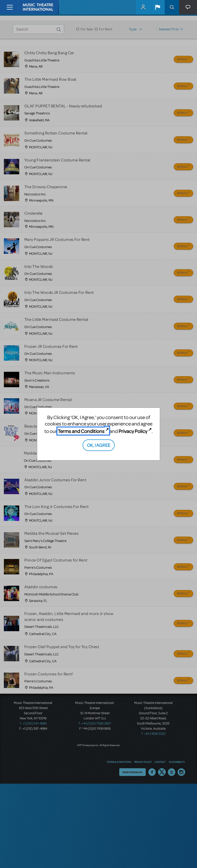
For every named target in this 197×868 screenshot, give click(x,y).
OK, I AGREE (99, 445)
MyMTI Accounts (143, 7)
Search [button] (172, 7)
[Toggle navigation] (10, 7)
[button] (157, 7)
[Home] (29, 7)
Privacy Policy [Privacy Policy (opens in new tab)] (133, 431)
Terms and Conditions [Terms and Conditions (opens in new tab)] (81, 431)
